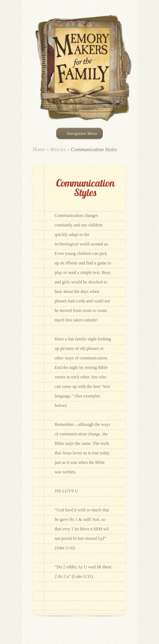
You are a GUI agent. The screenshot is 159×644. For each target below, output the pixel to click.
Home (39, 150)
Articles (58, 150)
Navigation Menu (79, 133)
